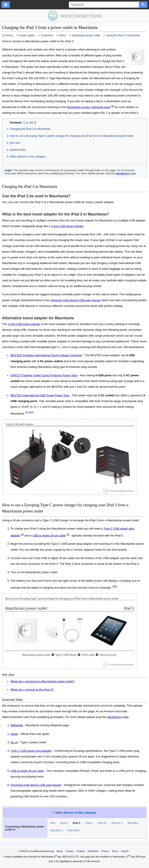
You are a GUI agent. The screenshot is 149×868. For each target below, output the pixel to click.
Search (125, 851)
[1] (112, 106)
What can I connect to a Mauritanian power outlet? (42, 681)
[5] (68, 534)
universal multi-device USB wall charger (75, 300)
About (60, 851)
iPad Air (102, 823)
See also (15, 143)
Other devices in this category (28, 156)
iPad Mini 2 (56, 830)
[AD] (31, 412)
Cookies (81, 851)
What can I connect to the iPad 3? (32, 690)
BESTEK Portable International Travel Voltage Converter (46, 355)
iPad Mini (133, 823)
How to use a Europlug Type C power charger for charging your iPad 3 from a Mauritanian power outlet (72, 136)
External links (18, 150)
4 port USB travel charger (67, 226)
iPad (52, 823)
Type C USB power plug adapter (31, 751)
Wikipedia (17, 725)
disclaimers (122, 173)
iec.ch (14, 742)
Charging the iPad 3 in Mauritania (30, 129)
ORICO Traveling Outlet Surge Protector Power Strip (44, 375)
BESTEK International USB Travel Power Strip (40, 395)
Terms (115, 851)
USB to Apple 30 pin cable (49, 535)
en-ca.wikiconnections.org (40, 851)
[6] (27, 412)
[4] (22, 534)
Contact (69, 851)
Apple (14, 734)
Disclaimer (93, 851)
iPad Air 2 (117, 823)
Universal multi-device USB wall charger (36, 785)
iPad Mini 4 (74, 830)
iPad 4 (89, 823)
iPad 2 (64, 823)
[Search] (104, 5)
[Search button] (143, 5)
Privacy (105, 851)
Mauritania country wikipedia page (89, 107)
